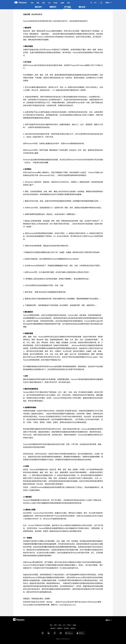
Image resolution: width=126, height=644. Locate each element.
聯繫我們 (53, 7)
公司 (49, 3)
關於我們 (38, 7)
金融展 (62, 3)
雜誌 (44, 3)
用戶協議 (67, 7)
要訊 (32, 3)
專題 (38, 3)
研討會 (55, 3)
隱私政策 (82, 7)
